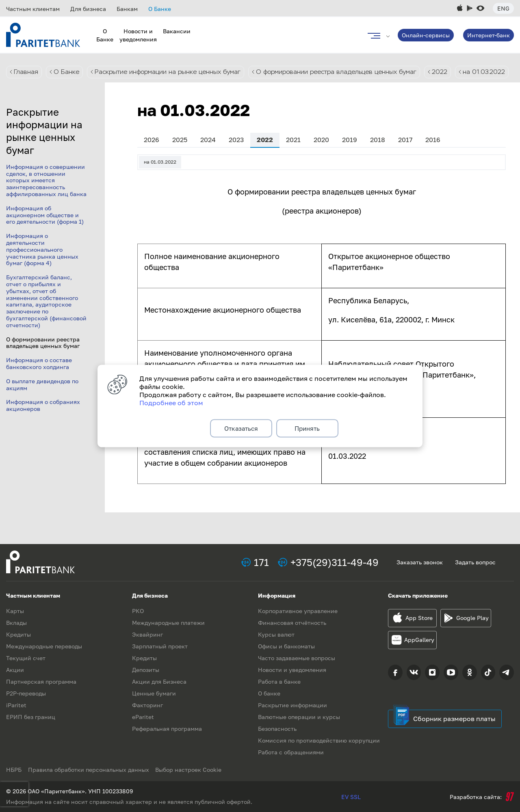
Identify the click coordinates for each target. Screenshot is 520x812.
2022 (459, 72)
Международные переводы (44, 646)
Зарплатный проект (160, 646)
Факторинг (147, 705)
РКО (138, 611)
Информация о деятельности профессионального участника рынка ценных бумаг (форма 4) (42, 267)
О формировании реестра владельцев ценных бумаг (350, 72)
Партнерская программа (41, 681)
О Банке (160, 9)
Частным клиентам (33, 9)
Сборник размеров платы (454, 719)
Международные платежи (168, 623)
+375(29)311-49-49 (335, 562)
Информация (277, 595)
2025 (180, 157)
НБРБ (14, 770)
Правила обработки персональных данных (90, 770)
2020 (321, 157)
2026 (152, 157)
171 (261, 562)
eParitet (143, 717)
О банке (269, 693)
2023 (236, 157)
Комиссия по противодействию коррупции (319, 740)
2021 (293, 157)
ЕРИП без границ (31, 717)
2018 (378, 157)
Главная (26, 72)
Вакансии (177, 31)
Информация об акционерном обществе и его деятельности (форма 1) (45, 232)
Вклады (16, 623)
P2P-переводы (26, 693)
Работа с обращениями (291, 752)
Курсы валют (276, 634)
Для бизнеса (88, 9)
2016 (433, 157)
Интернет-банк (489, 35)
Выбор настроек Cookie (192, 770)
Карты (15, 611)
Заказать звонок (420, 562)
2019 (350, 157)
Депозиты (146, 670)
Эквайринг (147, 634)
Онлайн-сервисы (426, 35)
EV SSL (351, 797)
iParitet (16, 705)
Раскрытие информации (292, 705)
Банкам (127, 9)
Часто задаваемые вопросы (297, 658)
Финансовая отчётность (292, 623)
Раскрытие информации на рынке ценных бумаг (173, 72)
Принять (307, 428)
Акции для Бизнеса (159, 681)
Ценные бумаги (154, 693)
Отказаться (241, 428)
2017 (405, 157)
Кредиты (18, 634)
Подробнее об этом (171, 402)
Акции (15, 670)
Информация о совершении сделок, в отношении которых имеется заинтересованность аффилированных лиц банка (46, 198)
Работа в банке (279, 681)
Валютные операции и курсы (299, 717)
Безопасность (277, 729)
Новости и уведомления (292, 670)
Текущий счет (26, 658)
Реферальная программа (167, 729)
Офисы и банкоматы (286, 646)
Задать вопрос (475, 562)
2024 (208, 157)
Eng (503, 8)
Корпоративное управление (298, 611)
